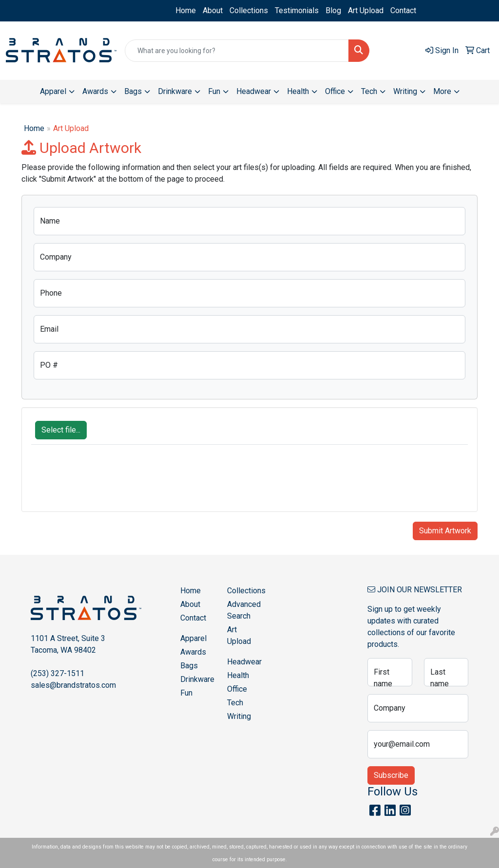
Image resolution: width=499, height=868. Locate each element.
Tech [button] (369, 91)
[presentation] (105, 483)
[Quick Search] (237, 51)
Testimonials (297, 10)
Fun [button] (214, 91)
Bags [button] (133, 91)
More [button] (442, 91)
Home (186, 10)
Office (237, 689)
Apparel (193, 638)
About (213, 10)
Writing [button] (405, 91)
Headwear (244, 662)
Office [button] (335, 91)
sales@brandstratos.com (73, 685)
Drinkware (197, 679)
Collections (249, 10)
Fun (186, 693)
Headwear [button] (254, 91)
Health (238, 675)
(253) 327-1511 (58, 673)
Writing (239, 716)
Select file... (61, 430)
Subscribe (391, 775)
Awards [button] (95, 91)
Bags (189, 666)
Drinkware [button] (175, 91)
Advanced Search (244, 610)
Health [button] (298, 91)
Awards (193, 652)
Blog (333, 10)
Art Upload (366, 10)
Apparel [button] (53, 91)
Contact (403, 10)
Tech (235, 703)
